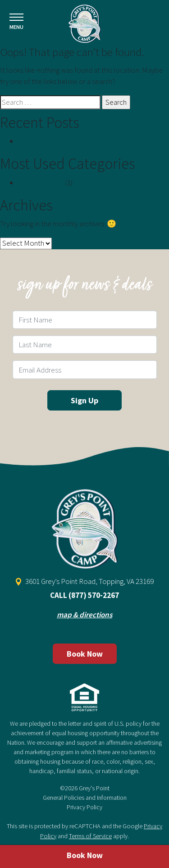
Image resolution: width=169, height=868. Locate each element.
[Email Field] (85, 369)
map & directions (84, 615)
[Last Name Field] (85, 345)
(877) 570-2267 (94, 595)
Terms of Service (90, 836)
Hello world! (37, 141)
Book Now (85, 654)
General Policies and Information (85, 798)
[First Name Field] (85, 320)
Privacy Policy (84, 807)
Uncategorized (41, 182)
